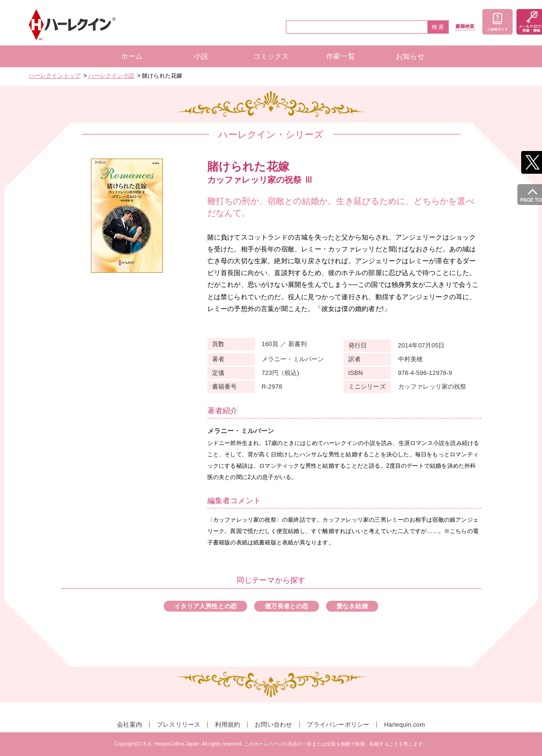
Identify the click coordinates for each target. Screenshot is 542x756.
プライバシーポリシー (338, 725)
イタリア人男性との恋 (205, 606)
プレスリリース (178, 725)
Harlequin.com (404, 725)
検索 (438, 27)
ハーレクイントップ (55, 76)
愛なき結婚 (352, 606)
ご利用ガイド (498, 22)
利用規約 (227, 725)
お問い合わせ (273, 725)
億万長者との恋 (286, 606)
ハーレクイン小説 (111, 76)
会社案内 (129, 725)
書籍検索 (465, 27)
